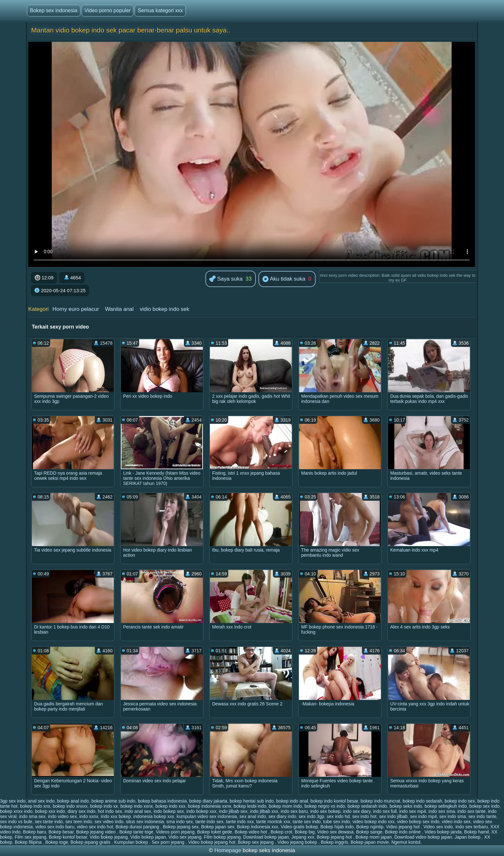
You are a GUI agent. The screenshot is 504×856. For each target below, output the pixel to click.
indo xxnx (89, 816)
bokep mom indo (285, 806)
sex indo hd (338, 816)
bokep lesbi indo (250, 806)
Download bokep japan (266, 837)
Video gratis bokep (299, 827)
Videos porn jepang (175, 832)
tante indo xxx (240, 822)
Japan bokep (468, 837)
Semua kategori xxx (160, 10)
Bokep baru (35, 832)
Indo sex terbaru (472, 827)
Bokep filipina (29, 842)
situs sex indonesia (145, 822)
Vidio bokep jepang (109, 837)
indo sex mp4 (413, 811)
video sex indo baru (55, 827)
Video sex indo (438, 827)
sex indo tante (482, 816)
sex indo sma (453, 816)
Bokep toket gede (215, 832)
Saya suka (226, 279)
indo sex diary (357, 811)
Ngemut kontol (406, 842)
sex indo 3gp (311, 816)
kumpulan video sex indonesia (207, 816)
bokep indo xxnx (136, 806)
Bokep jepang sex (181, 827)
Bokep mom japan (374, 837)
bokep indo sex (460, 801)
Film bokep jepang (222, 837)
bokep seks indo (406, 806)
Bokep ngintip (370, 827)
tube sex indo (337, 822)
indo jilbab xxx (264, 811)
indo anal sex (138, 811)
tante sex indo (307, 822)
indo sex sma (442, 811)
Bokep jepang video (97, 832)
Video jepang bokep (298, 842)
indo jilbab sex (233, 811)
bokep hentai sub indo (252, 801)
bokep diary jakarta (208, 801)
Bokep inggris (334, 842)
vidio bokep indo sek (165, 309)
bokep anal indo (73, 801)
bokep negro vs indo (325, 806)
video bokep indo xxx (374, 822)
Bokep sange (369, 832)
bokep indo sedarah (422, 801)
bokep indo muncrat (380, 801)
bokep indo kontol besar (334, 801)
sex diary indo (282, 816)
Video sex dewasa (335, 832)
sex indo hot (364, 816)
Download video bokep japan (423, 837)
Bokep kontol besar (68, 837)
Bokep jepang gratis (91, 842)
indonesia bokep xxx (154, 816)
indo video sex (62, 816)
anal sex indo (41, 801)
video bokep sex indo (418, 822)
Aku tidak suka (284, 279)
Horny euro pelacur (76, 309)
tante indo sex (209, 822)
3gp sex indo (13, 801)
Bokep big (305, 832)
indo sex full (385, 811)
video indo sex (456, 822)
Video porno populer (108, 10)
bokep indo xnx (35, 806)
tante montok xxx (273, 822)
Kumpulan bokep (132, 842)
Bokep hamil (477, 832)
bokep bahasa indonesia (162, 801)
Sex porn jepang (169, 842)
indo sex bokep (325, 811)
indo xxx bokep (116, 816)
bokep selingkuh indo (446, 806)
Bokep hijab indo (337, 827)
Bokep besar (61, 832)
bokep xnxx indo (16, 811)
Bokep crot (281, 832)
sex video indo (109, 822)
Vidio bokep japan (148, 837)
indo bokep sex (169, 811)
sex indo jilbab (393, 816)
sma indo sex (180, 822)
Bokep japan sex (218, 827)
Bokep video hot (251, 832)
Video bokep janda (443, 832)
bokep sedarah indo (367, 806)
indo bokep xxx (201, 811)
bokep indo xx (104, 806)
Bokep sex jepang (256, 842)
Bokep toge (57, 842)
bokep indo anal (292, 801)
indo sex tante (471, 811)
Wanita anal (119, 309)
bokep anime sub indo (113, 801)
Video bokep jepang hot (212, 842)
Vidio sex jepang (185, 837)
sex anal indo (253, 816)
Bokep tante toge (136, 832)
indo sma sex (32, 816)
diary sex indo (81, 811)
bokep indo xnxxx (70, 806)
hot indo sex (110, 811)
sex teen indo (79, 822)
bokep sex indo (484, 806)
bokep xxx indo (50, 811)
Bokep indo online (403, 832)
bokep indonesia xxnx (210, 806)
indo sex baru (294, 811)
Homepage (228, 850)
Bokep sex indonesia (54, 10)
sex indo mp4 (423, 816)
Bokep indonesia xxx (257, 827)
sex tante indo (49, 822)
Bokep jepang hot (335, 837)
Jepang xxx (303, 837)
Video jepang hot (404, 827)
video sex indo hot (95, 827)
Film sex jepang (31, 837)
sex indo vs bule (16, 822)
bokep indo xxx (170, 806)
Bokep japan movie (370, 842)
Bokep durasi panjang (138, 827)
